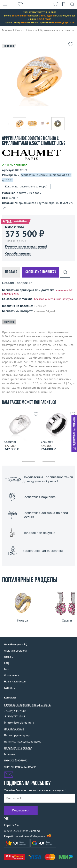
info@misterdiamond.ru (19, 723)
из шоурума (66, 299)
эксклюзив (9, 322)
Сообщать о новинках (41, 272)
